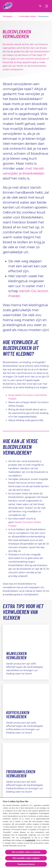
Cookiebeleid (30, 840)
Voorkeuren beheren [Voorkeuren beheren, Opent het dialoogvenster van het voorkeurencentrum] (26, 864)
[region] (26, 833)
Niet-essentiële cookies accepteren (26, 852)
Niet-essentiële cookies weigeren (26, 858)
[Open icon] (40, 6)
